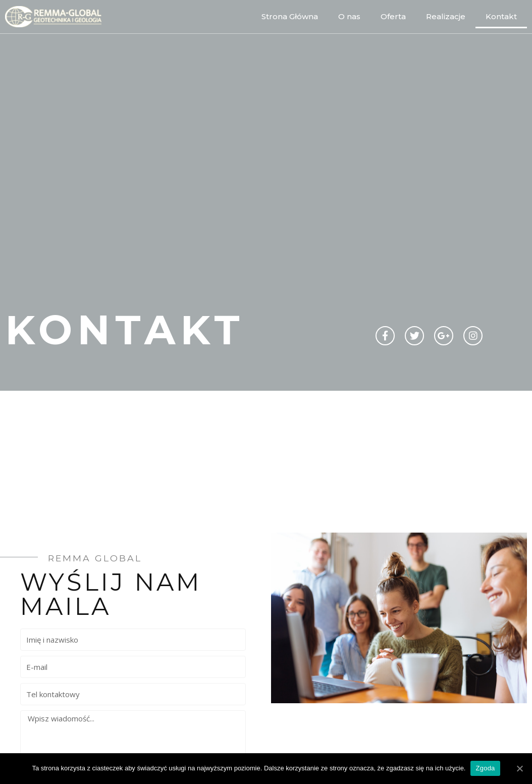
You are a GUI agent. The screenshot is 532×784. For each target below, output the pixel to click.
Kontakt (501, 16)
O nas (349, 16)
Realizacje (446, 16)
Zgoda (485, 768)
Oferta (393, 16)
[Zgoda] (519, 768)
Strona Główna (290, 16)
